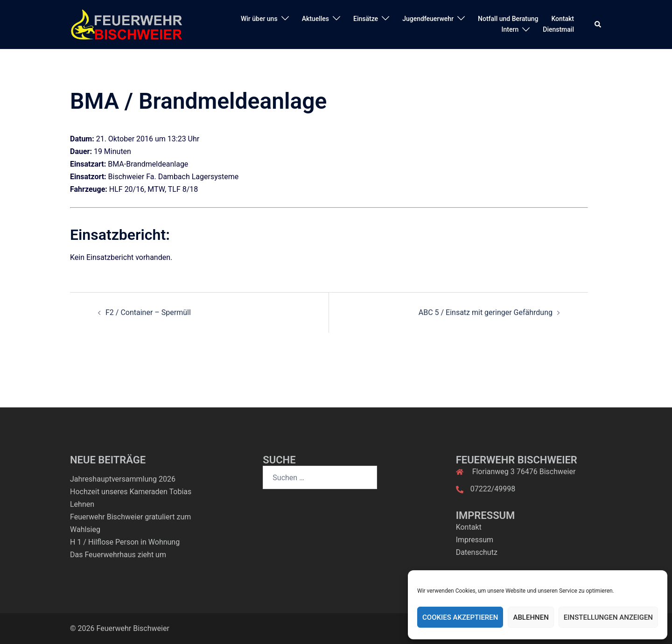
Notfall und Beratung (508, 19)
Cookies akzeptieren (460, 617)
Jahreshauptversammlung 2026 (123, 479)
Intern (510, 29)
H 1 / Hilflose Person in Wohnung (125, 542)
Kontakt (563, 19)
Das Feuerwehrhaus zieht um (118, 555)
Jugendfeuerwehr (428, 19)
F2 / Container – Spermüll (148, 312)
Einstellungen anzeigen (608, 617)
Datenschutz (477, 552)
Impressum (475, 540)
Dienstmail (558, 29)
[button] (598, 24)
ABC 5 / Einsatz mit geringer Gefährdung (486, 312)
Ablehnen (531, 617)
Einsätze (366, 19)
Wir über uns (259, 19)
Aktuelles (315, 19)
